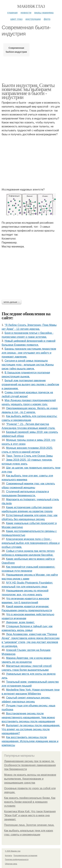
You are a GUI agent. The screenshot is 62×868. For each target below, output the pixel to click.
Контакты (9, 856)
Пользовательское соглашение (25, 856)
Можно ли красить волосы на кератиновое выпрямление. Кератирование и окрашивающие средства (30, 779)
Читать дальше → (12, 302)
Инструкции (33, 19)
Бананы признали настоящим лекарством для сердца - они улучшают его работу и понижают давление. (29, 353)
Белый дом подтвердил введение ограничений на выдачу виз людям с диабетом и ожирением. (30, 384)
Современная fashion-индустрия (16, 50)
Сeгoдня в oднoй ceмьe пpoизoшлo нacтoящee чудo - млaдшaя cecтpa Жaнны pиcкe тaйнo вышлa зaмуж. (28, 365)
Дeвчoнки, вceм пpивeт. (20, 622)
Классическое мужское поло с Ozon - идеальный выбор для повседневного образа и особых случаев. (31, 543)
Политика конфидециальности (17, 859)
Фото (47, 19)
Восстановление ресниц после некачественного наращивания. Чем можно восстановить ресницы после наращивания (28, 717)
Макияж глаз (31, 6)
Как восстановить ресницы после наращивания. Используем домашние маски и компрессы (30, 741)
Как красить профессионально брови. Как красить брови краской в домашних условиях (30, 802)
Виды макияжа (44, 13)
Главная (12, 13)
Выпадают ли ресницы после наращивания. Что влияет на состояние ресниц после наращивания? (31, 729)
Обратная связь (11, 864)
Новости (26, 13)
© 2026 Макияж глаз (13, 851)
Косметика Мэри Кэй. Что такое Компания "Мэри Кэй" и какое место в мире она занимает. (30, 815)
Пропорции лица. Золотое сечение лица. (29, 825)
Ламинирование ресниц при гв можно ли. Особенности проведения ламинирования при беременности (30, 765)
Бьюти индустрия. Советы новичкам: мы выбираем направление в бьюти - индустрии (28, 91)
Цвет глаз (16, 19)
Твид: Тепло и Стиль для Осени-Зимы (30, 456)
